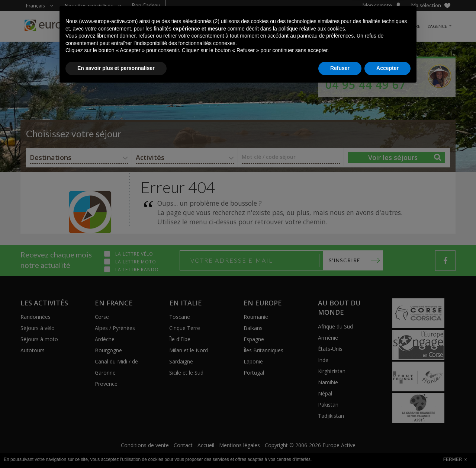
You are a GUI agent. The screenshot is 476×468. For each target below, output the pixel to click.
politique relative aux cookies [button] (312, 408)
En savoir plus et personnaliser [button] (116, 448)
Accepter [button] (387, 448)
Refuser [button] (340, 448)
